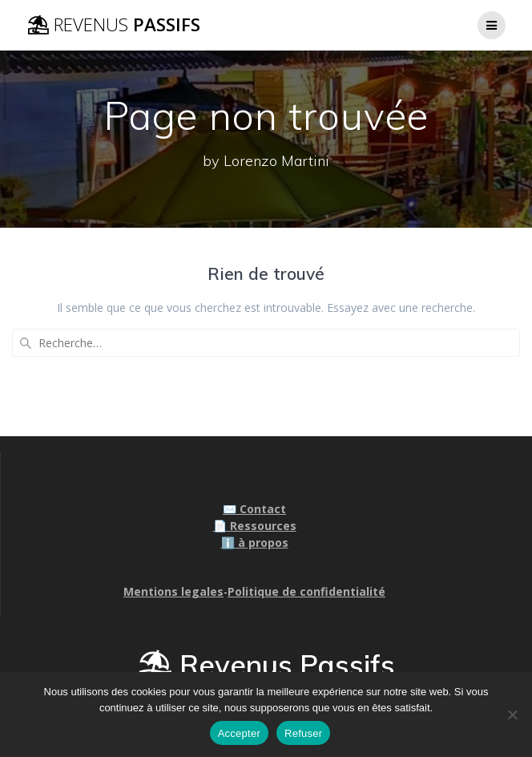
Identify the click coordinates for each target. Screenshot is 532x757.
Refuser (303, 733)
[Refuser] (512, 714)
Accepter (239, 733)
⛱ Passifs (113, 25)
